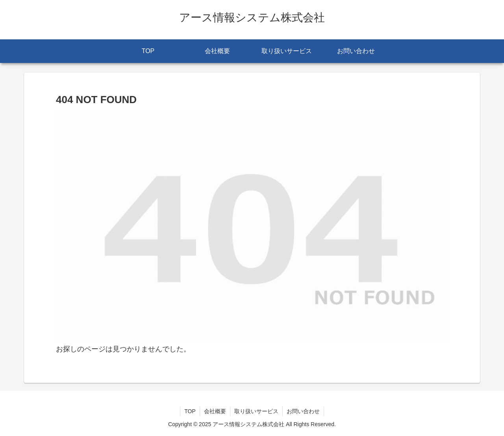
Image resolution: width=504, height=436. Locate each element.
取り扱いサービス (256, 411)
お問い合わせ (303, 411)
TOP (190, 411)
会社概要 (215, 411)
